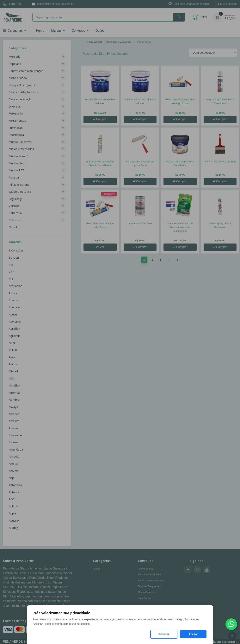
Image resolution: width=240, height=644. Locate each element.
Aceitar (193, 634)
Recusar (164, 634)
